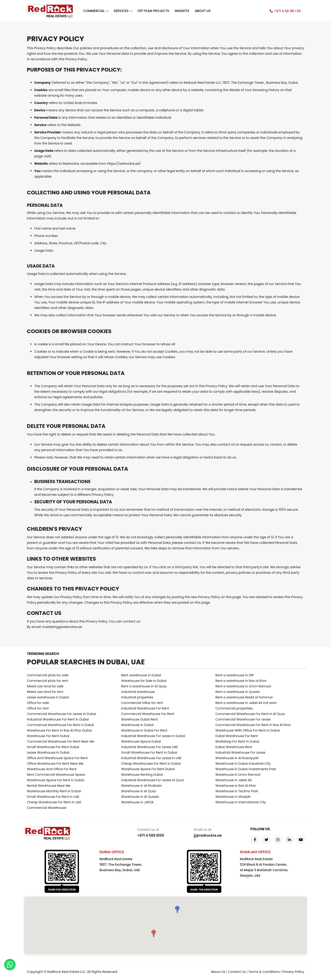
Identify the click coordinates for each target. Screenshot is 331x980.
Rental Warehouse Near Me (49, 786)
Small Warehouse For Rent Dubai (53, 747)
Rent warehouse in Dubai (141, 675)
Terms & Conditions (264, 972)
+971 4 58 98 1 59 (285, 11)
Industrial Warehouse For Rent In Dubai (58, 719)
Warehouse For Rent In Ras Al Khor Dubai (59, 730)
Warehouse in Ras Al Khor (236, 786)
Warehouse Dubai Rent (140, 719)
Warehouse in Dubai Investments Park (246, 769)
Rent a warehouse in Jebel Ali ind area (246, 703)
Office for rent (38, 708)
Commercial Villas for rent (142, 703)
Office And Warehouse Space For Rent (57, 758)
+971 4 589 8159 (151, 835)
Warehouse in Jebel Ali (234, 780)
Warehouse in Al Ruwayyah (237, 758)
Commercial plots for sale (48, 675)
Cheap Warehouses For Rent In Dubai (151, 764)
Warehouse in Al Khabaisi (141, 786)
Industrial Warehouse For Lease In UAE (151, 758)
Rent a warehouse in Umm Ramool (243, 686)
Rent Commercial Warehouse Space (56, 775)
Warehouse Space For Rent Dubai (148, 769)
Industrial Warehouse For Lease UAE (150, 747)
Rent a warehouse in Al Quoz (144, 686)
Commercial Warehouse (47, 808)
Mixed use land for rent (45, 692)
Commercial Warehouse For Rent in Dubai (60, 725)
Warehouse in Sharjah (233, 797)
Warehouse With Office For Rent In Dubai (248, 730)
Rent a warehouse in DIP (235, 675)
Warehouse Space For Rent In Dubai (56, 780)
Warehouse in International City (241, 802)
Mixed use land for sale (45, 686)
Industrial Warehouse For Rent (145, 708)
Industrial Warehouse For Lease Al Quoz (153, 780)
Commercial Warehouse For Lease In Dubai (61, 714)
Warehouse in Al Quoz (139, 791)
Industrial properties (137, 697)
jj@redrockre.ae (208, 835)
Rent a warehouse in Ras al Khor (241, 681)
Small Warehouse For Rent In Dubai (149, 752)
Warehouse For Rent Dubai (48, 736)
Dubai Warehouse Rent (234, 747)
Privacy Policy (293, 972)
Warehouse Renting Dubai (142, 775)
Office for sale (38, 703)
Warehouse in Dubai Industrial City (243, 764)
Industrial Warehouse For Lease (240, 752)
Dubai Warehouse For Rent (237, 736)
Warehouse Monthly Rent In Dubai (54, 791)
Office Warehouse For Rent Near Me (55, 764)
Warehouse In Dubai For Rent (144, 730)
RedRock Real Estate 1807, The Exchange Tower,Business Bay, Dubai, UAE (121, 865)
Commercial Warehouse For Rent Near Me (60, 741)
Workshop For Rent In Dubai (237, 741)
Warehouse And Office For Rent (52, 769)
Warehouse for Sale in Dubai (144, 681)
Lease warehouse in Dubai (48, 697)
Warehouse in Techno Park (237, 791)
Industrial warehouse (138, 692)
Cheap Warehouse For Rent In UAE (54, 802)
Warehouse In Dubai (137, 725)
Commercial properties (234, 708)
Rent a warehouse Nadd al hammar (244, 697)
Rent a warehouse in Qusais (238, 692)
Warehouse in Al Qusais (140, 797)
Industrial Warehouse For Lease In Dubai (153, 736)
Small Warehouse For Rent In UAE (53, 797)
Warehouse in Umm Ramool (238, 775)
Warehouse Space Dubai (141, 741)
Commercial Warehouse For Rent (148, 714)
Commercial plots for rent (48, 681)
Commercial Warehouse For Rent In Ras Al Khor (253, 725)
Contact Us (237, 972)
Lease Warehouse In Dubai (48, 752)
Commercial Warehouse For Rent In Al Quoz (250, 714)
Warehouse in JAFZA (137, 802)
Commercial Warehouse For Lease (243, 719)
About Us (218, 972)
